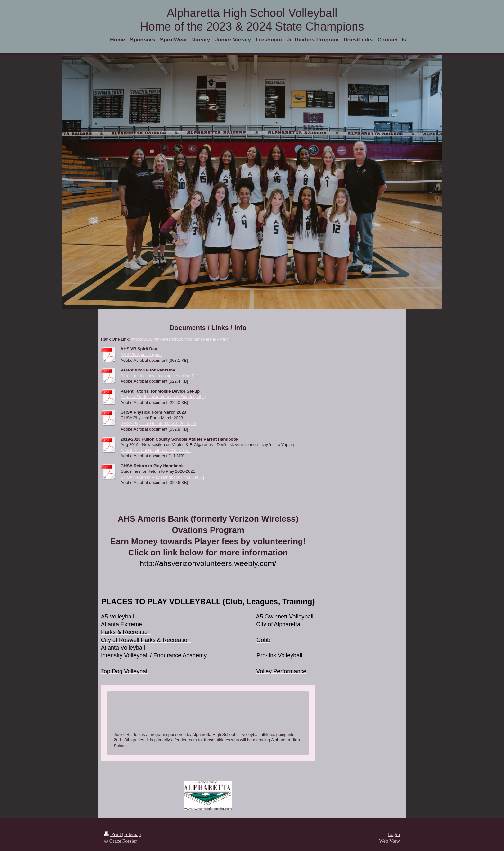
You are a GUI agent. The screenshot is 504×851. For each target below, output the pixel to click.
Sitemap (133, 834)
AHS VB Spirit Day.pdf (141, 355)
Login (394, 834)
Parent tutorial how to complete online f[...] (160, 376)
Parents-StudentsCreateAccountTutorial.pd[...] (163, 397)
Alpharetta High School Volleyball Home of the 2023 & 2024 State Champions (252, 20)
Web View (389, 841)
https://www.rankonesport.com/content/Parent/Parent (180, 339)
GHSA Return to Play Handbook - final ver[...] (162, 477)
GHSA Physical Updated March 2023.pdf (158, 423)
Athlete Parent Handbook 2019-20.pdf (156, 450)
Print (113, 834)
